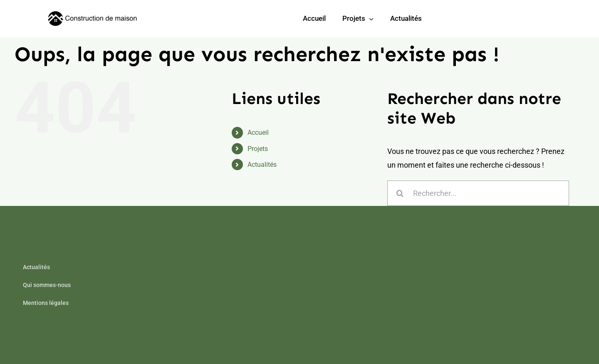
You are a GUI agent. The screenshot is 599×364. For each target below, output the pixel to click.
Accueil (258, 132)
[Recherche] (400, 193)
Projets (258, 149)
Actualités (262, 165)
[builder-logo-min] (94, 15)
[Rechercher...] (478, 193)
